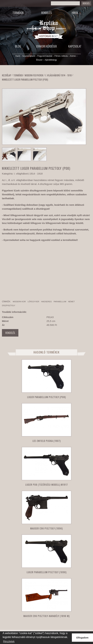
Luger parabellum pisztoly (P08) (46, 397)
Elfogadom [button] (82, 638)
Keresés (86, 3)
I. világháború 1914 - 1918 (59, 75)
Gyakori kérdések (46, 46)
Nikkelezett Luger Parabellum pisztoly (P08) (25, 79)
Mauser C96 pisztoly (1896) (46, 528)
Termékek (18, 13)
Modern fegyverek (34, 75)
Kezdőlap (7, 75)
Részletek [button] (9, 641)
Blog (18, 46)
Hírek (75, 13)
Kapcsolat (75, 46)
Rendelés (47, 13)
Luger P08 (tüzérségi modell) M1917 (47, 485)
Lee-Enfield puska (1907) (47, 441)
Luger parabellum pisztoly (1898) (47, 572)
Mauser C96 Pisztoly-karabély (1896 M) (46, 616)
